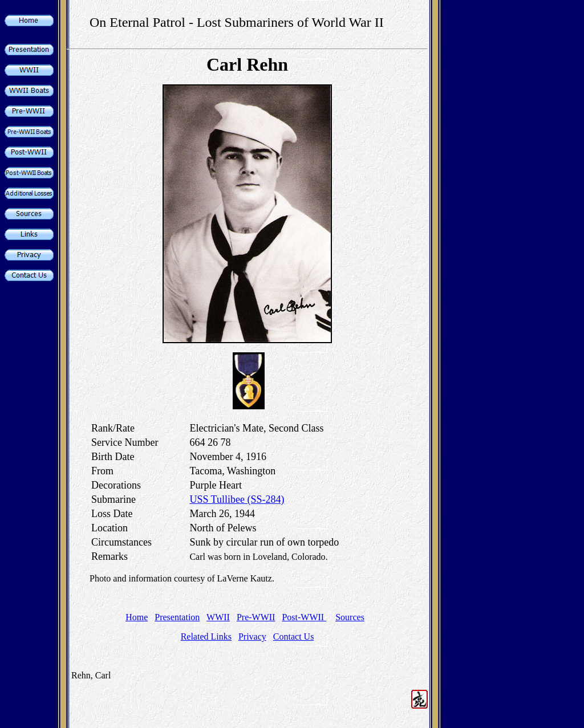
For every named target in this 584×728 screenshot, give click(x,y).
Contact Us (294, 637)
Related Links (206, 637)
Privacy (252, 637)
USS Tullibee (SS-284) (237, 499)
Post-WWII (304, 617)
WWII (218, 617)
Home (137, 617)
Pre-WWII (256, 617)
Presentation (177, 617)
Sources (350, 617)
